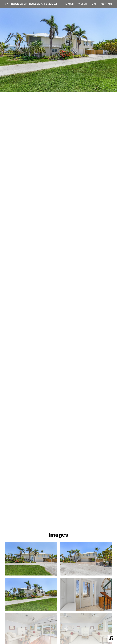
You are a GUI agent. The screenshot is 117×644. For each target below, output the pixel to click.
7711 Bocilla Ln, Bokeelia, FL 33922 (31, 4)
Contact (107, 4)
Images (69, 4)
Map (94, 4)
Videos (83, 4)
